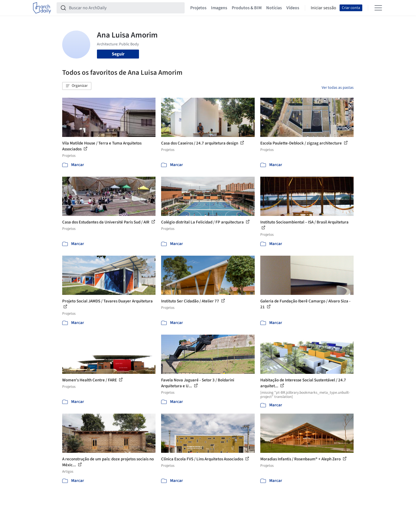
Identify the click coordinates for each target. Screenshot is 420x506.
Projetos (198, 8)
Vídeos (293, 8)
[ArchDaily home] (42, 8)
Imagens (219, 8)
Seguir (118, 54)
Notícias (274, 8)
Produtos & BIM (247, 8)
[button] (77, 86)
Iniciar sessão (323, 8)
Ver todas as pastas (338, 88)
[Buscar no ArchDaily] (125, 8)
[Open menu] (378, 8)
